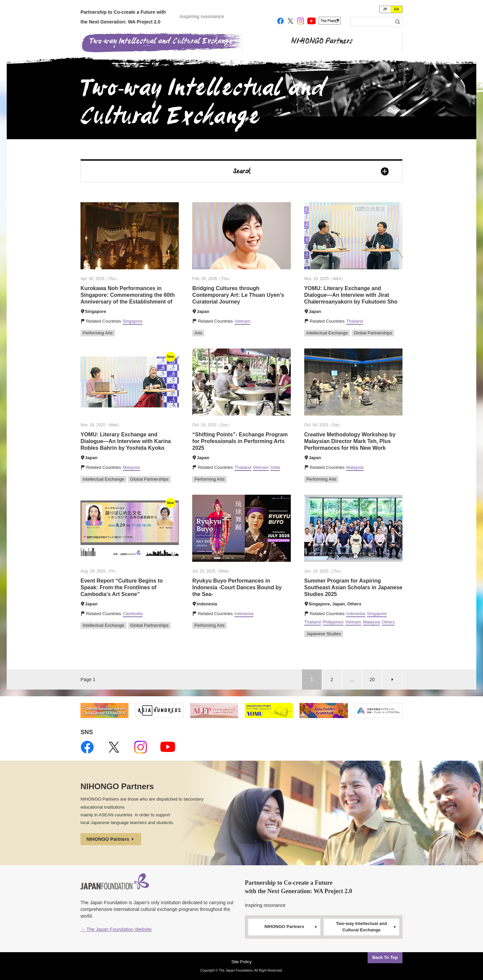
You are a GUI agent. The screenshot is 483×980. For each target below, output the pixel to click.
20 (372, 679)
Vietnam (242, 321)
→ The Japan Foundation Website (116, 929)
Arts (198, 333)
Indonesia (244, 614)
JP (385, 9)
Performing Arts (98, 333)
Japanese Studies (324, 634)
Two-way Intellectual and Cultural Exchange (366, 927)
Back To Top (385, 957)
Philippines (333, 622)
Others (388, 622)
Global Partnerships (373, 333)
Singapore (133, 321)
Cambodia (133, 614)
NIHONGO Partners (111, 839)
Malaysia (131, 467)
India (275, 467)
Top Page (330, 21)
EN (396, 9)
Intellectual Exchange (327, 333)
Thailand (355, 321)
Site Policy (242, 962)
